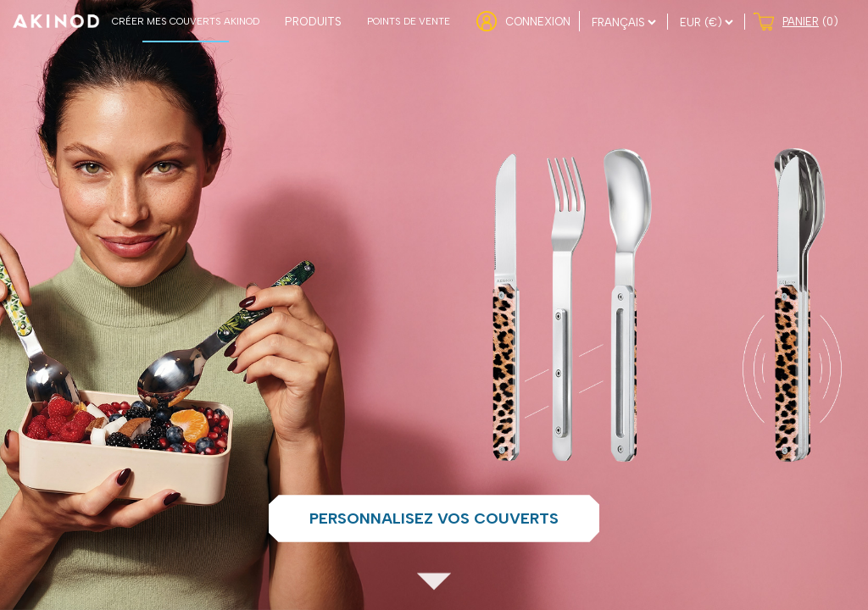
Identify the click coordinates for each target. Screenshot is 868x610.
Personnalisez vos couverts (434, 518)
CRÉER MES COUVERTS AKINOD (186, 21)
